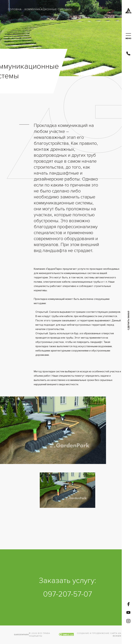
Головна (15, 9)
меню (128, 36)
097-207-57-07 (67, 594)
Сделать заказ (128, 320)
